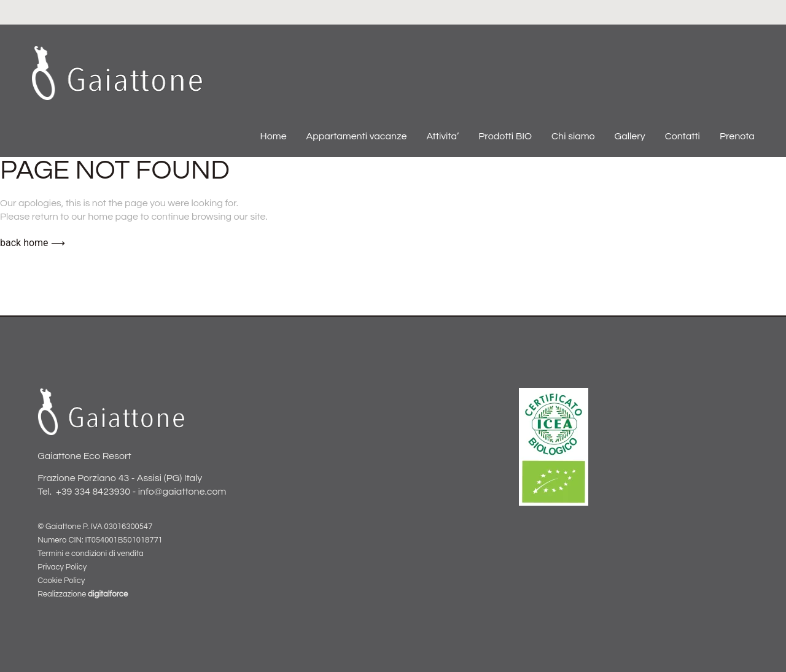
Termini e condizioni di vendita (90, 554)
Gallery (630, 136)
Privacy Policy (62, 567)
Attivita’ (442, 136)
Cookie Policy (61, 581)
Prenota (737, 136)
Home (274, 136)
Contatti (683, 136)
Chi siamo (573, 136)
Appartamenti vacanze (357, 136)
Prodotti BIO (505, 136)
